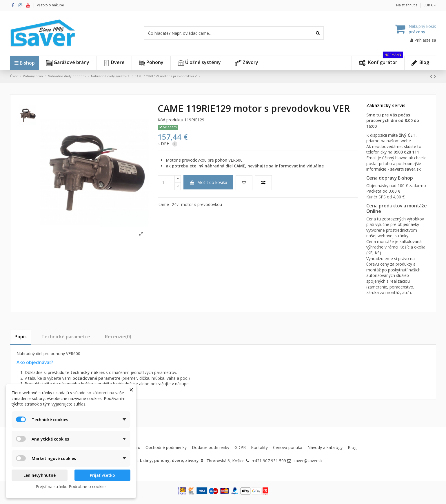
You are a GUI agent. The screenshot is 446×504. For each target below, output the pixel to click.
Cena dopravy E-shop (390, 178)
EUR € (430, 5)
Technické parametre (66, 337)
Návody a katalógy (325, 447)
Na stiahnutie (407, 5)
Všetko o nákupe (50, 5)
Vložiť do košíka (208, 182)
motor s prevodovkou (202, 204)
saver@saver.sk (405, 169)
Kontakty (259, 447)
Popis (21, 337)
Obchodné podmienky (166, 447)
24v (175, 204)
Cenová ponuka (288, 447)
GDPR (240, 447)
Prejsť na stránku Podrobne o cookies (71, 486)
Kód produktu (170, 120)
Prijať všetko (102, 475)
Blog (352, 447)
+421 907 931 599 (269, 461)
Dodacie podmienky (211, 447)
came (164, 204)
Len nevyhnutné (40, 475)
